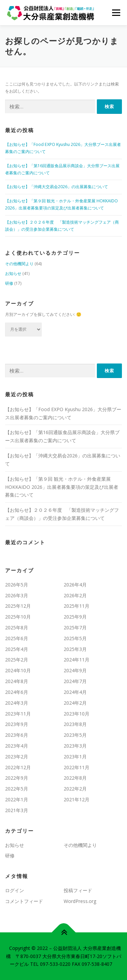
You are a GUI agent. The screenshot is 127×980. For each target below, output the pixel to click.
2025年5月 (75, 638)
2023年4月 (17, 746)
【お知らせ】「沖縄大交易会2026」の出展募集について (57, 187)
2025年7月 (75, 627)
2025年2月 (17, 660)
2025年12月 (18, 606)
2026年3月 (17, 595)
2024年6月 (17, 692)
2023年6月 (17, 735)
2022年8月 (75, 778)
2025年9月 (75, 617)
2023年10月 (77, 714)
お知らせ (13, 273)
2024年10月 (18, 670)
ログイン (15, 890)
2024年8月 (17, 681)
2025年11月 (77, 606)
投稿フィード (78, 890)
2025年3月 (75, 649)
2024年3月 (17, 703)
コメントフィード (24, 901)
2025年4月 (17, 649)
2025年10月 (18, 617)
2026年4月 (75, 585)
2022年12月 (18, 767)
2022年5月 (17, 789)
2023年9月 (17, 724)
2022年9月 (17, 778)
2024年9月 (75, 670)
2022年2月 (75, 789)
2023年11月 (18, 714)
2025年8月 (17, 627)
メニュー (116, 13)
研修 (9, 283)
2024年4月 (75, 692)
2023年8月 (75, 724)
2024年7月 (75, 681)
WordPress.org (80, 901)
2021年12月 (77, 799)
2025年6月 (17, 638)
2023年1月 (75, 757)
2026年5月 (17, 585)
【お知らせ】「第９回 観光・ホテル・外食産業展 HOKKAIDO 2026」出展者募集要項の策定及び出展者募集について (62, 487)
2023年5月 (75, 735)
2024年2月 (75, 703)
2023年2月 (17, 757)
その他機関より (19, 264)
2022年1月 (17, 799)
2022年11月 (77, 767)
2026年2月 (75, 595)
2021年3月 (17, 810)
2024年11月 (77, 660)
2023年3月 (75, 746)
